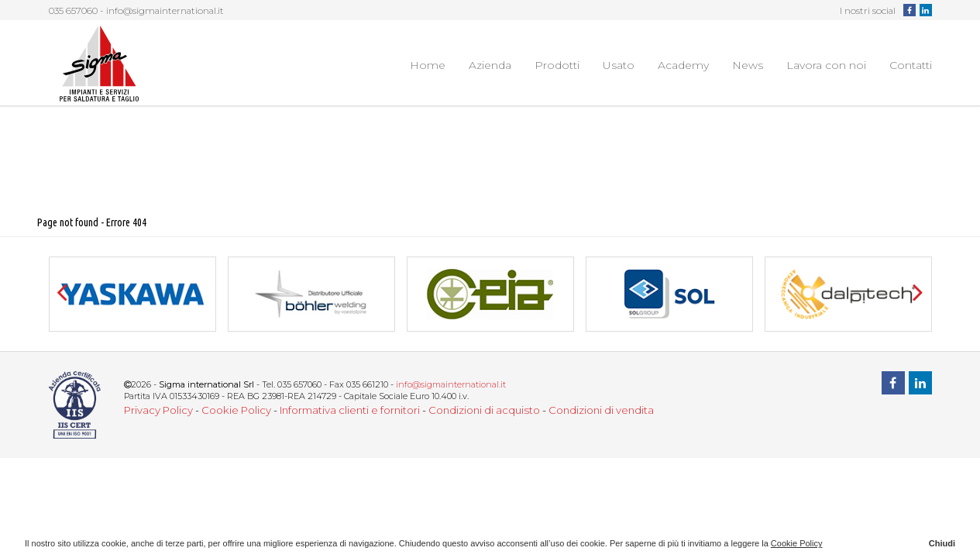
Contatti (911, 65)
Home (428, 65)
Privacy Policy (158, 410)
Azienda (490, 65)
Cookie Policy (236, 410)
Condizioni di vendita (601, 410)
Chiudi (942, 543)
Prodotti (557, 65)
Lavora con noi (826, 65)
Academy (683, 65)
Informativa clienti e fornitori (350, 410)
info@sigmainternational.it (165, 10)
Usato (619, 65)
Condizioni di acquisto (484, 410)
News (748, 65)
